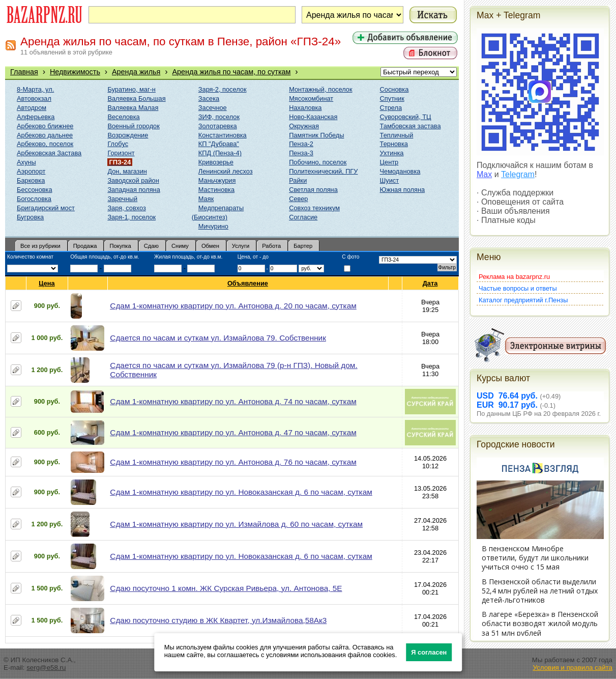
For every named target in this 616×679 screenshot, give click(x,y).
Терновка (394, 144)
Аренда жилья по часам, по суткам (231, 72)
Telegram (518, 174)
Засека (209, 98)
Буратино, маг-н (131, 89)
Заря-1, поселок (131, 217)
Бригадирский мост (46, 208)
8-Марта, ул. (35, 89)
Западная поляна (134, 190)
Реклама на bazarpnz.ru (514, 277)
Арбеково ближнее (45, 126)
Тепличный (397, 135)
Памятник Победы (316, 135)
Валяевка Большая (136, 98)
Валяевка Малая (133, 108)
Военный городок (133, 126)
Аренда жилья (136, 72)
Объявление (248, 283)
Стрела (391, 108)
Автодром (32, 108)
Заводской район (133, 180)
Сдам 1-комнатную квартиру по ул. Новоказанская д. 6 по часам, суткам (241, 492)
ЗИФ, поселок (219, 117)
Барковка (31, 180)
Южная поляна (403, 190)
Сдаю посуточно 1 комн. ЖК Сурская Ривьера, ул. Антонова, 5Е (226, 588)
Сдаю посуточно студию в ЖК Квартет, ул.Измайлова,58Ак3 (218, 620)
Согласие (303, 217)
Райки (298, 180)
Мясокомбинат (311, 98)
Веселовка (123, 117)
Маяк (206, 199)
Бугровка (30, 217)
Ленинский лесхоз (226, 171)
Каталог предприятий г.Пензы (523, 300)
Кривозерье (216, 162)
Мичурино (213, 226)
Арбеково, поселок (45, 144)
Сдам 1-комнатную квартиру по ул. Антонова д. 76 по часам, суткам (233, 462)
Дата (431, 283)
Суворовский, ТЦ (406, 117)
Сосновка (394, 89)
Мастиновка (216, 190)
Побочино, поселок (318, 162)
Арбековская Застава (49, 153)
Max (484, 174)
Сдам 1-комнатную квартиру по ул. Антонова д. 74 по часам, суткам (233, 401)
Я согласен (429, 652)
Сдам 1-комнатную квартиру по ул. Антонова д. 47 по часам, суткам (233, 432)
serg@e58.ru (46, 668)
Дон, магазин (127, 171)
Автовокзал (34, 98)
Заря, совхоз (126, 208)
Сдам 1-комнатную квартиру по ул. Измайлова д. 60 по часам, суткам (236, 524)
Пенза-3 (301, 153)
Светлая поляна (313, 190)
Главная (24, 72)
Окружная (304, 126)
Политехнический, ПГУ (323, 171)
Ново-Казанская (313, 117)
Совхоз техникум (314, 208)
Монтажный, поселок (320, 89)
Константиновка (223, 135)
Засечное (213, 108)
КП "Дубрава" (219, 144)
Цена (47, 283)
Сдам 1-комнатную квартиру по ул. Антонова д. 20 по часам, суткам (233, 306)
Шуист (390, 180)
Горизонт (121, 153)
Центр (389, 162)
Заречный (122, 199)
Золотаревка (218, 126)
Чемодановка (400, 171)
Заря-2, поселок (223, 89)
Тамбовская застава (410, 126)
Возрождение (128, 135)
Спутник (392, 98)
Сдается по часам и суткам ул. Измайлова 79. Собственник (218, 338)
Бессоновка (35, 190)
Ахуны (26, 162)
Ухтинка (392, 153)
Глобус (118, 144)
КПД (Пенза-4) (220, 153)
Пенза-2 (301, 144)
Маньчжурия (217, 180)
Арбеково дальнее (45, 135)
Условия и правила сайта (573, 668)
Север (298, 199)
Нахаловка (305, 108)
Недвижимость (75, 72)
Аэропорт (31, 171)
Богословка (34, 199)
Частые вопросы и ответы (518, 288)
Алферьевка (36, 117)
